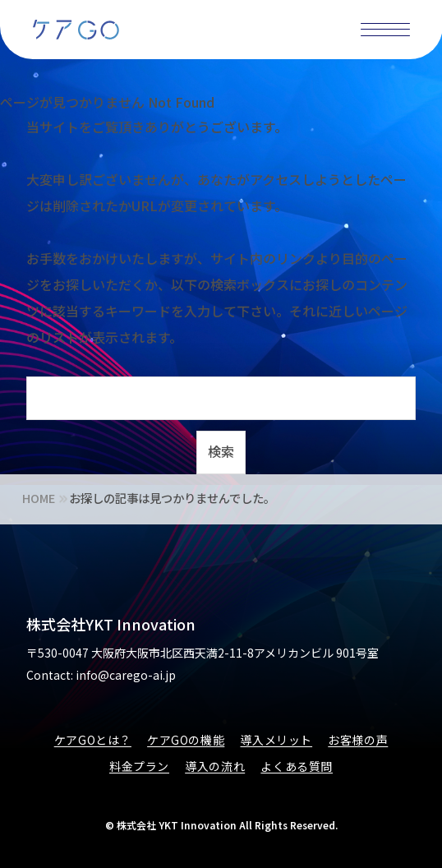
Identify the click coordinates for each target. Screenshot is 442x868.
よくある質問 (297, 766)
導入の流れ (215, 766)
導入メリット (276, 740)
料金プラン (139, 766)
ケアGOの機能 (186, 740)
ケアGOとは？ (93, 740)
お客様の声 (358, 740)
